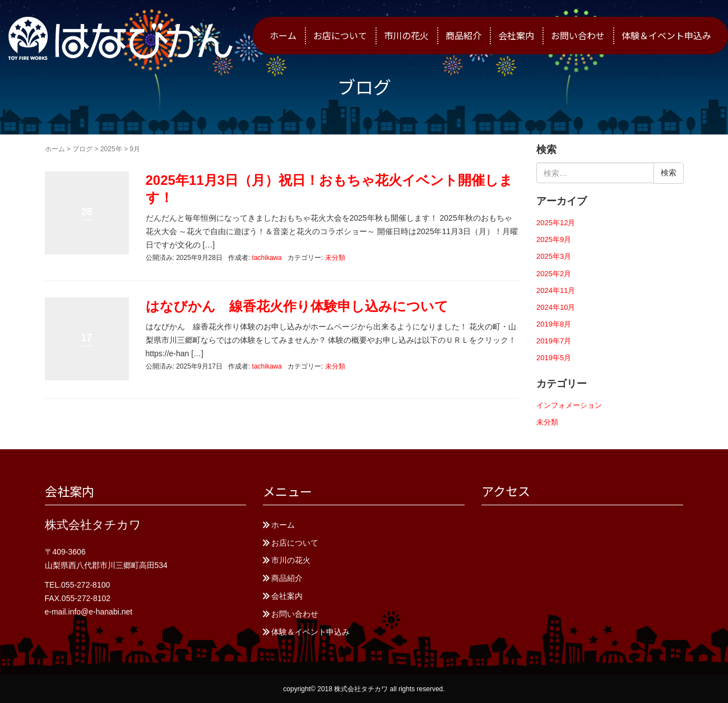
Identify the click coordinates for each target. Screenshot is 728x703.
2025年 (111, 149)
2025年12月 (556, 223)
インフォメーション (569, 405)
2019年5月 (554, 358)
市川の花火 (406, 35)
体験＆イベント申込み (666, 35)
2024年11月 (556, 290)
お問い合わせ (578, 35)
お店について (340, 35)
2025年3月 (554, 256)
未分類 (335, 258)
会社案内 (516, 35)
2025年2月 (554, 274)
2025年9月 (554, 239)
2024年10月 (556, 307)
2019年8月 (554, 324)
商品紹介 (463, 35)
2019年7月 (554, 341)
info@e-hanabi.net (101, 612)
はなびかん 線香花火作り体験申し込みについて (297, 306)
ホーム (283, 35)
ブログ (82, 149)
